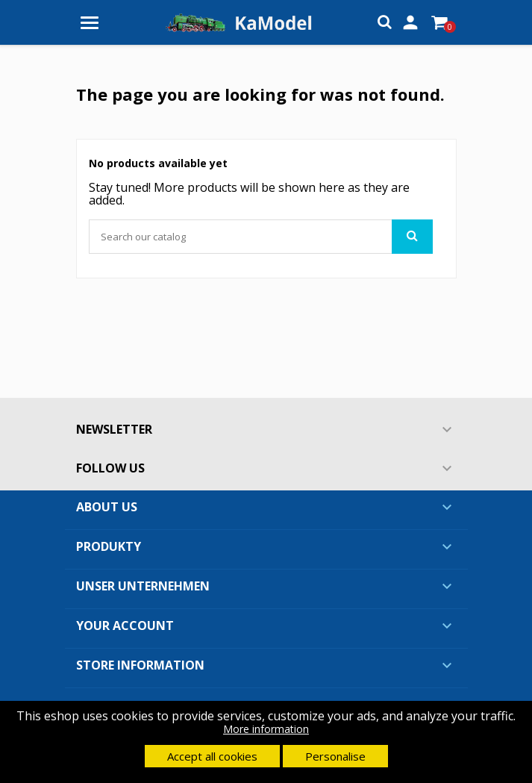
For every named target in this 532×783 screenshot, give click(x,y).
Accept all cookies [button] (212, 756)
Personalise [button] (335, 756)
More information (266, 729)
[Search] (261, 237)
